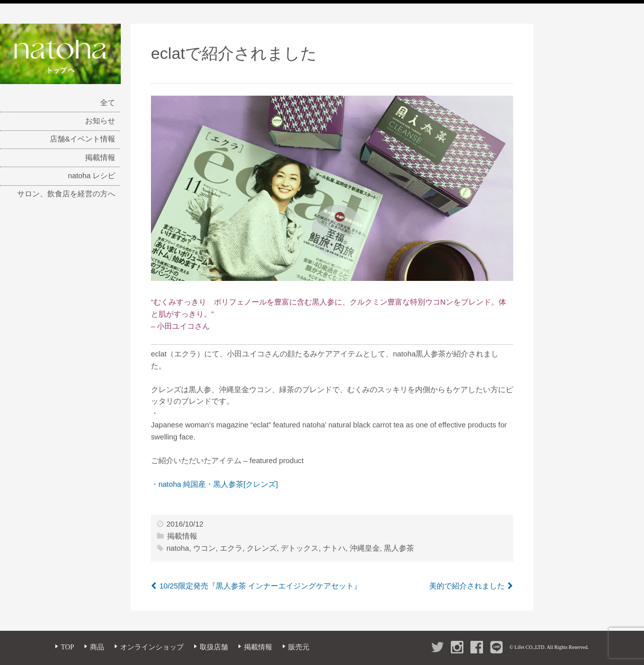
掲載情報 (100, 158)
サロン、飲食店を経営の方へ (66, 194)
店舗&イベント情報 (83, 139)
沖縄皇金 (365, 548)
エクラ (231, 548)
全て (108, 103)
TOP (67, 647)
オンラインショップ (152, 647)
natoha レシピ (92, 176)
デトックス (300, 548)
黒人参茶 (399, 548)
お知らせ (100, 121)
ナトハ (334, 548)
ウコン (205, 548)
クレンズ (262, 548)
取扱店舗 (214, 647)
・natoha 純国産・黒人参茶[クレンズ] (214, 484)
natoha (178, 548)
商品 (97, 647)
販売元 (299, 647)
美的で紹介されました (467, 586)
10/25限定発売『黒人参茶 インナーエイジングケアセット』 (260, 586)
